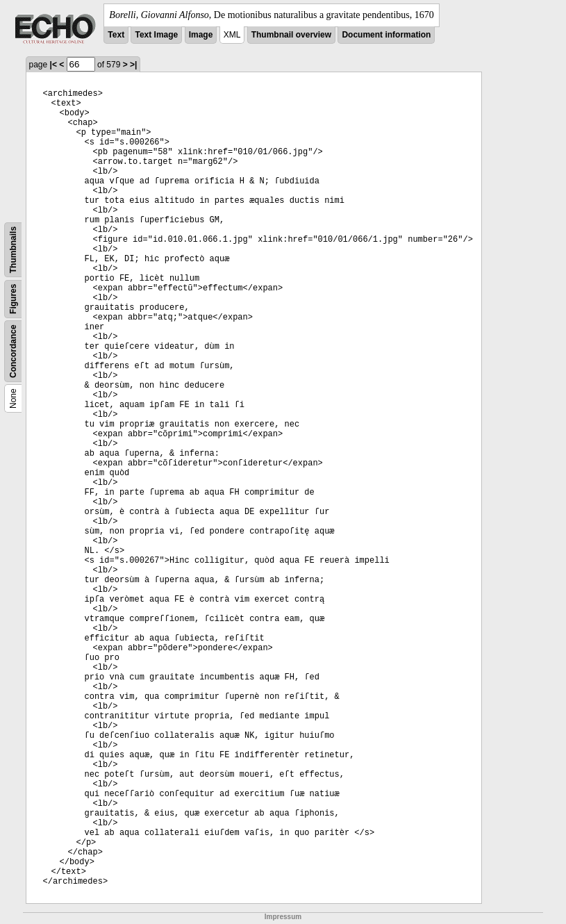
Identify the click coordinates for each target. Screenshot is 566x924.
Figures (13, 299)
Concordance (13, 351)
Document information (386, 35)
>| (133, 65)
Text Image (156, 35)
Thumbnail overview (291, 35)
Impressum (283, 917)
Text (116, 35)
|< (53, 65)
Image (201, 35)
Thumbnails (13, 250)
